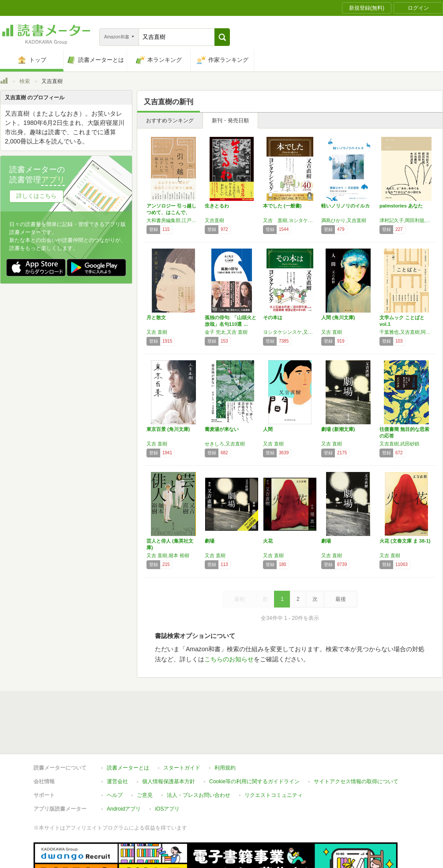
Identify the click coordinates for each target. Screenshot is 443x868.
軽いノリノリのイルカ (345, 206)
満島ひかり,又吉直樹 (344, 220)
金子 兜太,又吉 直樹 (226, 332)
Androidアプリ (124, 809)
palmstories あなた (401, 206)
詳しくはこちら (36, 196)
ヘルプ (115, 795)
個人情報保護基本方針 (169, 781)
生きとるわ (217, 206)
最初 (240, 599)
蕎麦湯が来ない (222, 429)
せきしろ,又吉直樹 (225, 444)
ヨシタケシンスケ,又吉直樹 (290, 332)
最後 (341, 599)
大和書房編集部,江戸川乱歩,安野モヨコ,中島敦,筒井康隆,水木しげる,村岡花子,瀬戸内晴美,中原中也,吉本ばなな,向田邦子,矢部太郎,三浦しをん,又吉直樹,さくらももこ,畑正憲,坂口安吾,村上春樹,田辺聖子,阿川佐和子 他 (173, 220)
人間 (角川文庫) (338, 317)
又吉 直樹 (157, 332)
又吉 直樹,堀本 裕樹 (168, 555)
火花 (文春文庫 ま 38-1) (405, 541)
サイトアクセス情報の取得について (356, 781)
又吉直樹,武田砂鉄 (400, 444)
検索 (25, 81)
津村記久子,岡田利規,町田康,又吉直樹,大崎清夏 (406, 220)
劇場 (210, 541)
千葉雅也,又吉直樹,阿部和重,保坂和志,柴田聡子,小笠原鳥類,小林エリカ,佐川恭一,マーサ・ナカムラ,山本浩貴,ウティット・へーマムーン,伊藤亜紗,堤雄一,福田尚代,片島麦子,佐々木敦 (406, 332)
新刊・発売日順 (230, 121)
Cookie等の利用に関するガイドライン (254, 781)
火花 (268, 541)
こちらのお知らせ (229, 659)
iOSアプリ (167, 809)
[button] (222, 37)
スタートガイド (182, 768)
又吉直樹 (214, 220)
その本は (273, 317)
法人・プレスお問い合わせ (199, 795)
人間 (268, 429)
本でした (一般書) (282, 206)
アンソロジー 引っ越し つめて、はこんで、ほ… (174, 212)
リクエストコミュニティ (274, 795)
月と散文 (156, 317)
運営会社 (117, 781)
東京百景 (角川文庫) (168, 429)
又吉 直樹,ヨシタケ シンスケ (290, 220)
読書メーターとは (128, 768)
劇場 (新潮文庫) (338, 429)
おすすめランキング (170, 121)
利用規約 (225, 768)
